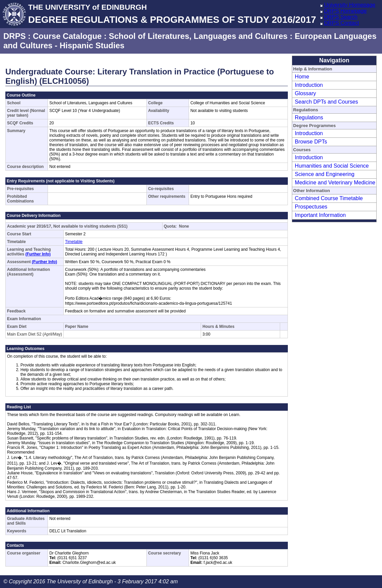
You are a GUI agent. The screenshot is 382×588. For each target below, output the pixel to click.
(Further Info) (38, 254)
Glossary (305, 93)
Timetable (74, 242)
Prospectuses (311, 207)
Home (302, 77)
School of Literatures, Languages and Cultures (198, 36)
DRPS (15, 36)
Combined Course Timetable (329, 198)
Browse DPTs (311, 142)
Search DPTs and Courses (327, 102)
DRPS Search (341, 17)
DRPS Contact (341, 23)
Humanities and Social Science (332, 166)
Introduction (309, 85)
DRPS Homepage (345, 11)
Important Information (320, 215)
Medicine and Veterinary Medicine (335, 183)
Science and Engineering (325, 174)
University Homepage (350, 5)
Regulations (309, 117)
